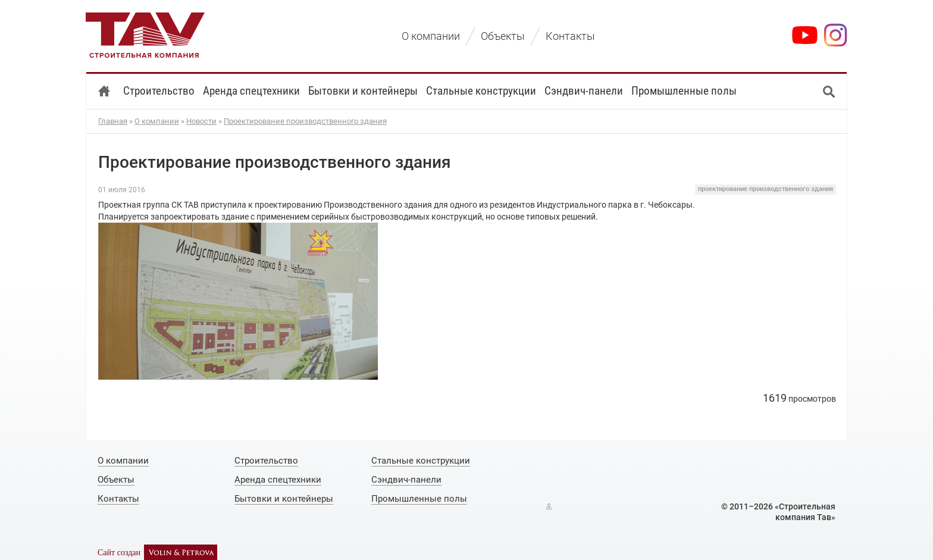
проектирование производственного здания (766, 189)
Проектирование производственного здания (305, 121)
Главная (113, 121)
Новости (201, 121)
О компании (157, 121)
